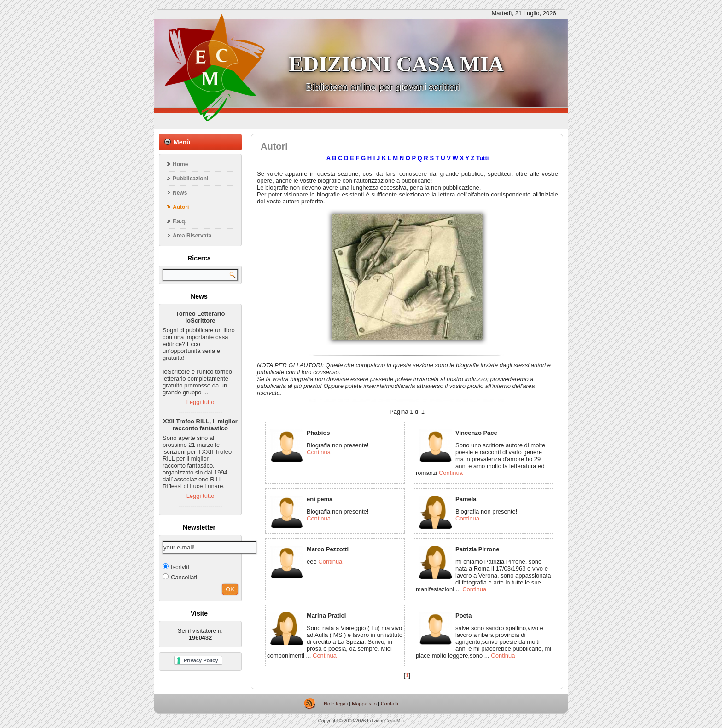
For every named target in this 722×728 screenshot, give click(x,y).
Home (180, 164)
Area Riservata (192, 236)
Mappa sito (364, 704)
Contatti (390, 704)
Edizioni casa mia (396, 64)
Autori (181, 207)
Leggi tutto (201, 402)
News (180, 193)
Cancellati (180, 577)
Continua (319, 452)
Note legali (336, 704)
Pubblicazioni (190, 179)
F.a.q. (180, 221)
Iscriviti (176, 567)
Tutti (482, 158)
